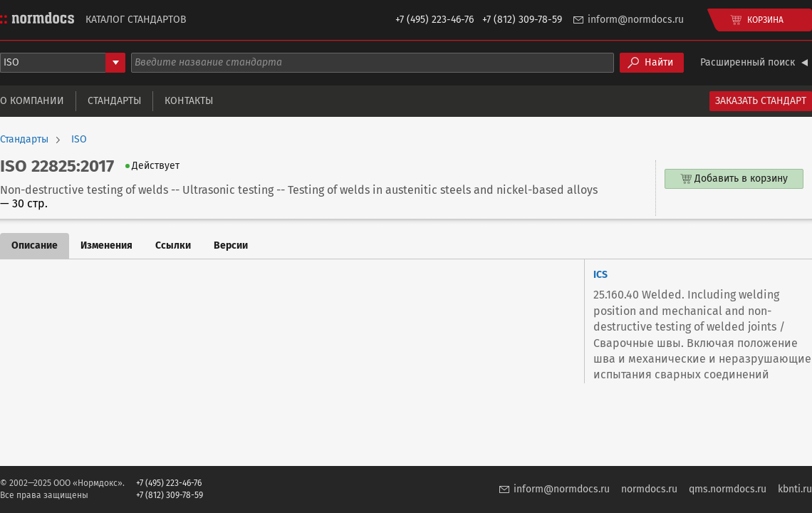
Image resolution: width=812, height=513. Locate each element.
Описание (35, 245)
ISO (79, 140)
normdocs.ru (649, 489)
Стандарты (114, 101)
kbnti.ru (795, 489)
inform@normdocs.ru (636, 20)
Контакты (189, 101)
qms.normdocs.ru (728, 489)
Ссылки (173, 245)
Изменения (106, 245)
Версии (231, 245)
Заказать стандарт (761, 101)
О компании (32, 101)
